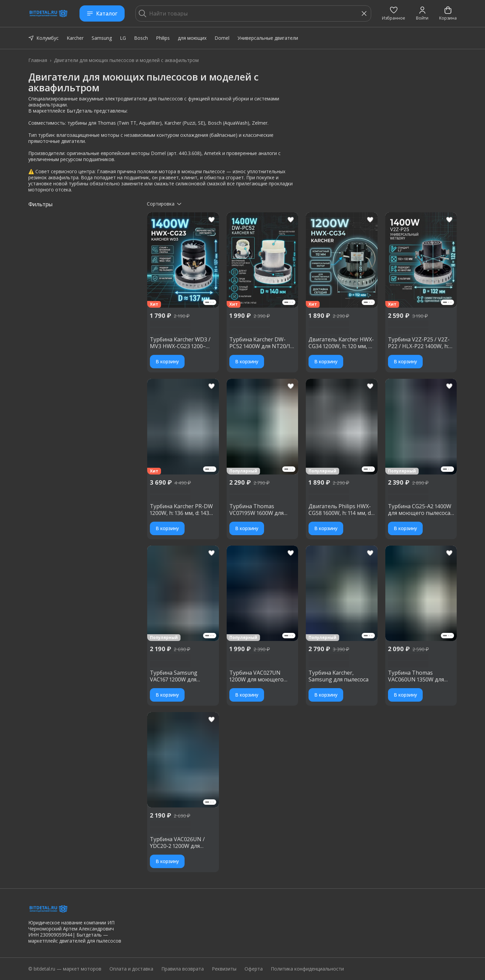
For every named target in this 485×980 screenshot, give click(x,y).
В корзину (167, 361)
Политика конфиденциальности (307, 969)
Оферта (254, 969)
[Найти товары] (253, 13)
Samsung (102, 38)
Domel (222, 38)
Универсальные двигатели (268, 38)
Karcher (75, 38)
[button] (394, 13)
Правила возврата (183, 969)
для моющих (192, 38)
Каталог (102, 13)
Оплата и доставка (131, 969)
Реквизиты (224, 969)
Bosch (141, 38)
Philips (163, 38)
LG (123, 38)
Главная (38, 60)
